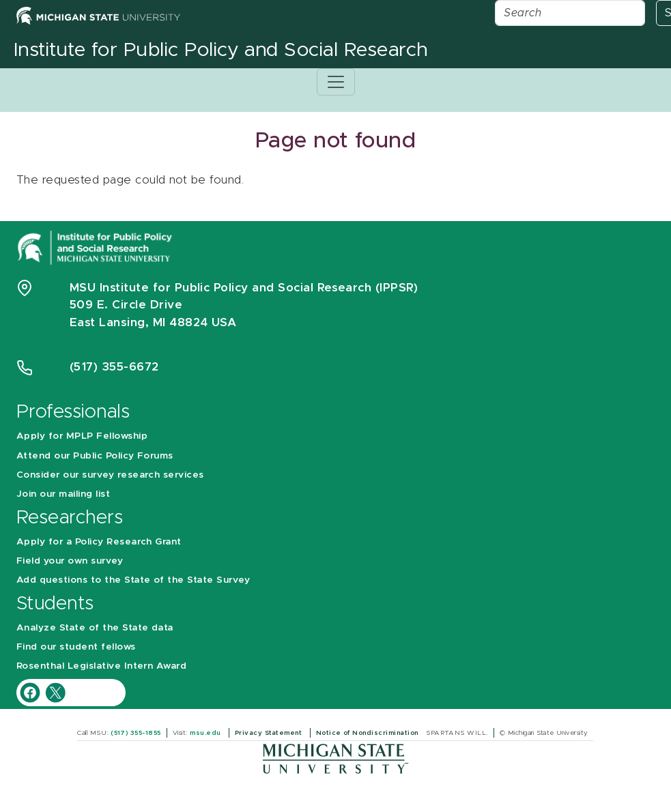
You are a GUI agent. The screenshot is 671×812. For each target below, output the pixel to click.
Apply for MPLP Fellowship (82, 436)
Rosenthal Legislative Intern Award (101, 666)
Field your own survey (70, 561)
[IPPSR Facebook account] (32, 692)
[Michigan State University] (335, 758)
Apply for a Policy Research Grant (99, 542)
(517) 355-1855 (136, 733)
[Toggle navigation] (336, 82)
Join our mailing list (63, 494)
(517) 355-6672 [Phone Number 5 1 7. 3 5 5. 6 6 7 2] (114, 367)
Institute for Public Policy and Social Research (221, 50)
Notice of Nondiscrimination (368, 733)
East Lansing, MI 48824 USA (155, 322)
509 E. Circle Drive (126, 305)
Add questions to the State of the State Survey (133, 580)
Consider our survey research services (110, 475)
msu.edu (206, 733)
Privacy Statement (270, 733)
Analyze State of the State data (95, 628)
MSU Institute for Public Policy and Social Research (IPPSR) (244, 288)
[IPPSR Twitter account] (55, 692)
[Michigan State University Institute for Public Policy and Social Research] (96, 247)
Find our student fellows (76, 647)
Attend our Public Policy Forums (95, 456)
